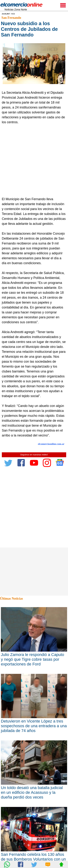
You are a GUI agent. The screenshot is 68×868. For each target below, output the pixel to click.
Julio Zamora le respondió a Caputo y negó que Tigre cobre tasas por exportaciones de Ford (33, 659)
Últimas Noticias (11, 599)
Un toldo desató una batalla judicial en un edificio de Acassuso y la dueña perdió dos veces (32, 792)
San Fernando (11, 18)
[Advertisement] (34, 161)
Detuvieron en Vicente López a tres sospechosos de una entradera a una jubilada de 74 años (34, 726)
